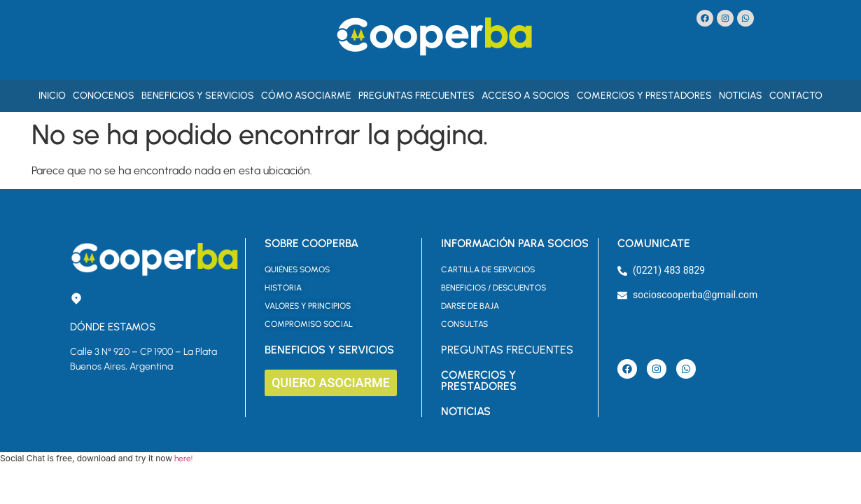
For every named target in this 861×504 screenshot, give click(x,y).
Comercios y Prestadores (644, 96)
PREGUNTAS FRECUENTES (507, 350)
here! (183, 458)
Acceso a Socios (526, 96)
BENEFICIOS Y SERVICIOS (329, 350)
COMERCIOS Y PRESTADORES (479, 380)
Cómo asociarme (306, 96)
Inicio (52, 96)
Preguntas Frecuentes (416, 96)
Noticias (741, 96)
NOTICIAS (466, 411)
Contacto (796, 96)
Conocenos (104, 96)
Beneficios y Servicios (198, 96)
